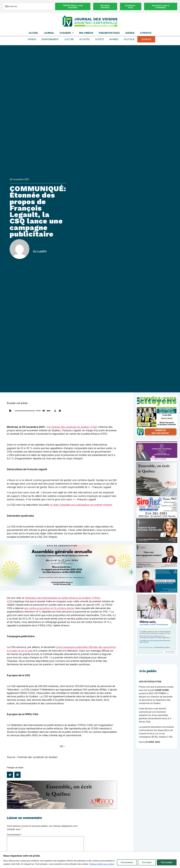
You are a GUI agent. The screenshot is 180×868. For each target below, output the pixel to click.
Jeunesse (146, 39)
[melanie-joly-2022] (157, 542)
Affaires (114, 39)
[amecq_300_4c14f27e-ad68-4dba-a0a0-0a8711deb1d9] (157, 495)
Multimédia (86, 33)
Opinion (32, 39)
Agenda (130, 33)
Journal (49, 33)
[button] (10, 775)
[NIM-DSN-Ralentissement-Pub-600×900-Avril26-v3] (157, 654)
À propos (146, 33)
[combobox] (29, 6)
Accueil (33, 33)
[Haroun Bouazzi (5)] (157, 592)
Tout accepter (167, 862)
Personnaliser (127, 862)
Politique (129, 39)
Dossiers (67, 33)
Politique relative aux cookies (102, 864)
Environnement (50, 39)
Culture (69, 39)
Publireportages (109, 33)
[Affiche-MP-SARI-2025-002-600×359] (157, 568)
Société (100, 39)
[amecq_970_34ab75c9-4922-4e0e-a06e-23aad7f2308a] (62, 808)
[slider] (24, 411)
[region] (90, 860)
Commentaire (14, 835)
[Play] (10, 411)
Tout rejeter (147, 862)
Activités (85, 39)
